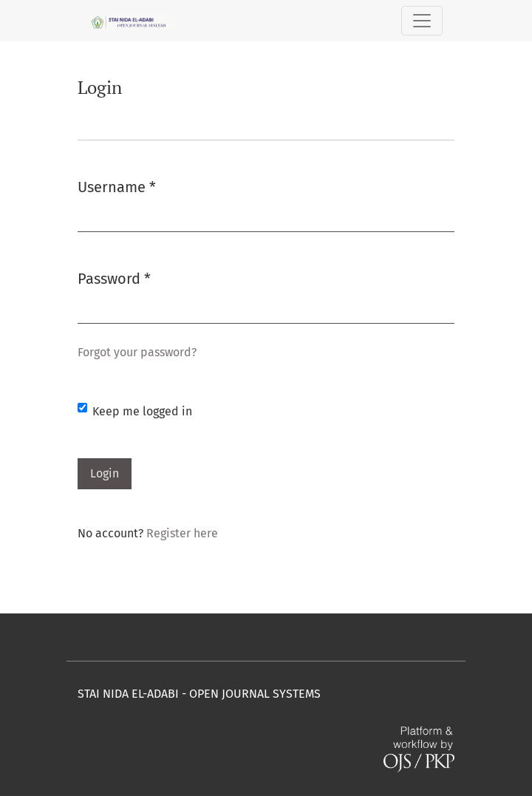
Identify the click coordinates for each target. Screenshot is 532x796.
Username (117, 186)
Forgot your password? (137, 352)
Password (114, 278)
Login (105, 473)
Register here (182, 533)
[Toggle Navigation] (422, 21)
